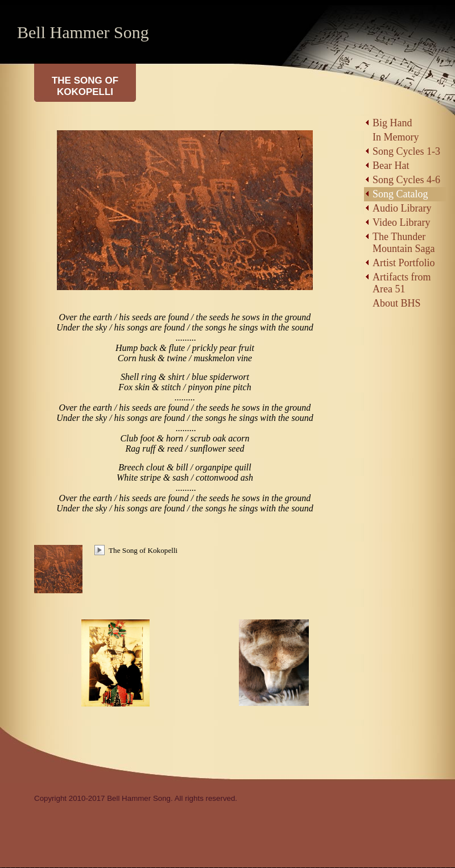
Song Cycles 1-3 (406, 151)
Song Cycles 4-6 (406, 180)
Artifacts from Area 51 (402, 283)
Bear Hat (391, 166)
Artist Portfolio (404, 263)
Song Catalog (400, 194)
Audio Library (402, 208)
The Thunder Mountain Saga (404, 243)
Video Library (401, 222)
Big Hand (392, 123)
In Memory (396, 137)
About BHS (397, 303)
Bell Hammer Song (83, 32)
